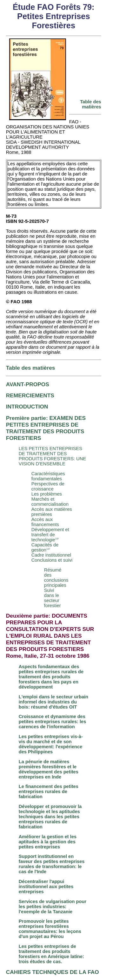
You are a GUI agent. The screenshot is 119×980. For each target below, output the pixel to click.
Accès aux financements (45, 522)
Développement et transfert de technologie (50, 535)
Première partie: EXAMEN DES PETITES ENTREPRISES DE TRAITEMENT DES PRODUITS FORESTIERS (46, 428)
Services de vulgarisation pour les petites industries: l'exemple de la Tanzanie (53, 907)
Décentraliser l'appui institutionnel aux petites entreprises (46, 887)
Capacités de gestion (45, 547)
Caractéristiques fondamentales (48, 476)
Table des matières (91, 104)
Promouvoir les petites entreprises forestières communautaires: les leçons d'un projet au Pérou (50, 929)
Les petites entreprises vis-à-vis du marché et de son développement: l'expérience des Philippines (51, 744)
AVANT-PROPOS (28, 384)
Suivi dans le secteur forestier (53, 598)
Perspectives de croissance (48, 486)
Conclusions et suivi (52, 560)
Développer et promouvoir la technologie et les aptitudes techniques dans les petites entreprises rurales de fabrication (50, 817)
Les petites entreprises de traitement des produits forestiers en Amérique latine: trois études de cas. (51, 954)
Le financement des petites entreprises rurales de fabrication (49, 792)
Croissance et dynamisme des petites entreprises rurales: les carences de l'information (53, 722)
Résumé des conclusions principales (56, 578)
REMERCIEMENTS (30, 395)
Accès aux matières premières (52, 512)
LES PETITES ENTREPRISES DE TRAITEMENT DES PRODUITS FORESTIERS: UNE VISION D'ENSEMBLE (53, 456)
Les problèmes (47, 494)
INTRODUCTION (27, 407)
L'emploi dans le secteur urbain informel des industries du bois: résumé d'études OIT (53, 702)
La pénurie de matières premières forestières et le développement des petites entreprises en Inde (49, 769)
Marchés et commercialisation (50, 502)
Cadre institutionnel (51, 555)
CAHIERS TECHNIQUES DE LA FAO (53, 972)
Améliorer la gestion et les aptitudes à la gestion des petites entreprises (48, 842)
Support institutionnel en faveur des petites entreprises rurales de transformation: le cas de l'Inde (52, 864)
